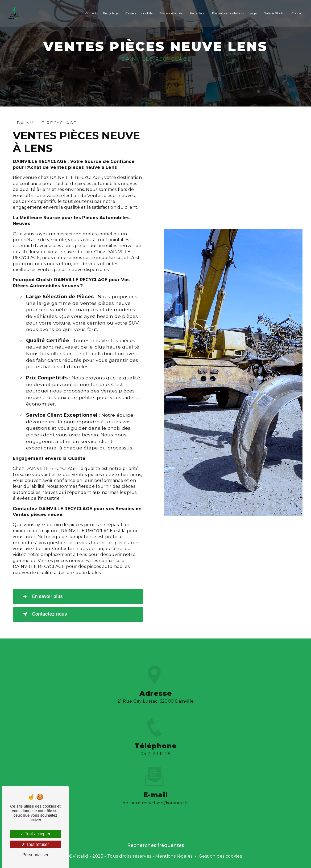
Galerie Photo (273, 13)
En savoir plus (43, 597)
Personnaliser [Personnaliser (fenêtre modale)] (35, 855)
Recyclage (110, 13)
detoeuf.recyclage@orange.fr (155, 796)
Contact (297, 13)
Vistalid (80, 856)
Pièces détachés (171, 13)
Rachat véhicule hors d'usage (234, 13)
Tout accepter (35, 834)
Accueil (90, 13)
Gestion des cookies (220, 856)
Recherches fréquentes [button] (156, 846)
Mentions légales (174, 856)
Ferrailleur (197, 13)
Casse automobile (138, 13)
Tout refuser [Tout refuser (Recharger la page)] (35, 844)
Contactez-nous (45, 614)
